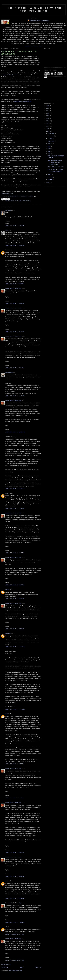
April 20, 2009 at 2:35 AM (15, 764)
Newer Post (4, 967)
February (51, 177)
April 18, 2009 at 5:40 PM (15, 226)
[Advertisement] (54, 88)
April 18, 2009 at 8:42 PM (15, 246)
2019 (48, 106)
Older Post (38, 967)
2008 (48, 183)
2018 (48, 108)
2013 (48, 121)
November (51, 136)
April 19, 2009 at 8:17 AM (15, 304)
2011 (48, 126)
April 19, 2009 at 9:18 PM (15, 629)
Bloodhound (10, 201)
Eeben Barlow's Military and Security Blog (34, 10)
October (50, 138)
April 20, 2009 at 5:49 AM (15, 853)
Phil (7, 230)
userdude (8, 210)
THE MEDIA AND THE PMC (55, 167)
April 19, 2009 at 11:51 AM (15, 432)
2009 (48, 131)
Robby (7, 250)
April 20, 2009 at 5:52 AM (15, 877)
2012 (48, 123)
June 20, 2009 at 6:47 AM (15, 934)
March (50, 174)
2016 (48, 113)
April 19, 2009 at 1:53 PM (15, 508)
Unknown (8, 633)
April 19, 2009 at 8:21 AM (15, 332)
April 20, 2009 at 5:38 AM (15, 798)
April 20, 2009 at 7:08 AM (15, 898)
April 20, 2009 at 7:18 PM (15, 922)
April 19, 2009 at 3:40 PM (15, 553)
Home (22, 967)
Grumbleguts (9, 372)
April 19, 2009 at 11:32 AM (15, 396)
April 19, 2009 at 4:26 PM (15, 599)
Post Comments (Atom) (16, 971)
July (49, 146)
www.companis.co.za (7, 193)
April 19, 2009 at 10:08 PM (15, 647)
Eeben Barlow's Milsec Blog (39, 20)
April (49, 154)
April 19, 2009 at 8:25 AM (15, 368)
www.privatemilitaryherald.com (10, 75)
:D (6, 927)
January (50, 180)
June (49, 149)
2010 (48, 129)
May (49, 151)
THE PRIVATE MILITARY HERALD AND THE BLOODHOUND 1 (55, 162)
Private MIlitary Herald (23, 201)
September (51, 141)
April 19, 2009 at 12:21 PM (15, 489)
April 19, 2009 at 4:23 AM (15, 284)
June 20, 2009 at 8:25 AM (15, 960)
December (51, 133)
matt (7, 714)
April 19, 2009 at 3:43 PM (15, 585)
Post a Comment (6, 964)
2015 (48, 116)
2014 (48, 118)
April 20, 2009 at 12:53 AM (15, 709)
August (50, 144)
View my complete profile (34, 46)
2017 (48, 111)
